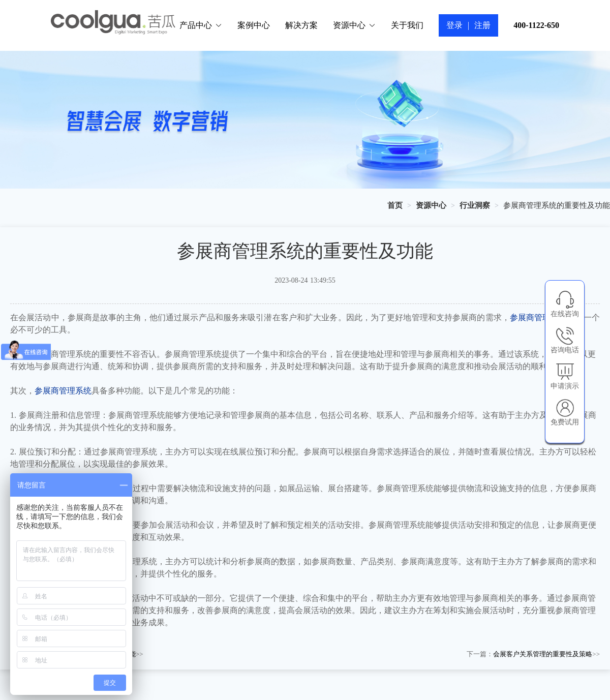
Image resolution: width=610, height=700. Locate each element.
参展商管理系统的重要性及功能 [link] (557, 205)
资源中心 (354, 25)
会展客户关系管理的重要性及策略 (543, 654)
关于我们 (407, 25)
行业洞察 (475, 205)
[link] (395, 205)
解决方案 (301, 25)
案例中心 (254, 25)
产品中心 (201, 25)
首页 (395, 205)
